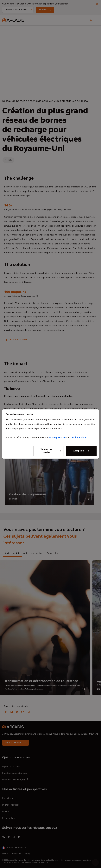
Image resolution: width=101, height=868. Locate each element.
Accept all (79, 451)
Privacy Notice (57, 438)
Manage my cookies (46, 451)
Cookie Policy (78, 438)
